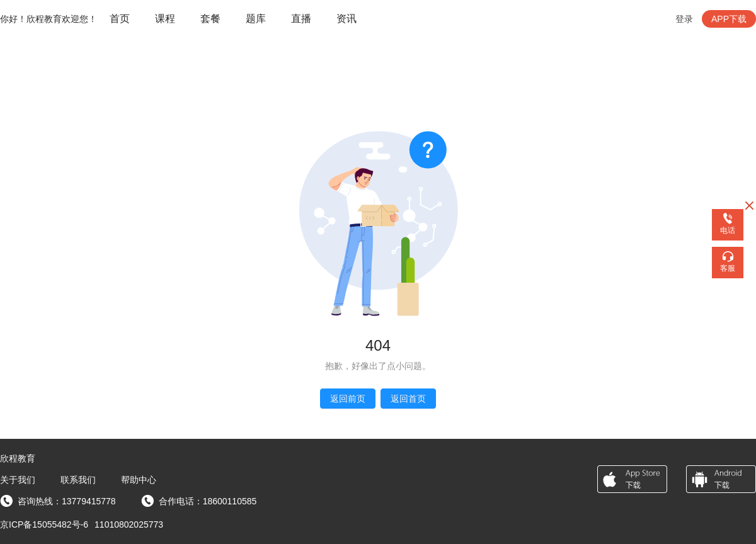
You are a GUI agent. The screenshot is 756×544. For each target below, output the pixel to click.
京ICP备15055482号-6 (44, 524)
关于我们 (18, 480)
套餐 (210, 19)
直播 (301, 19)
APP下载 (729, 19)
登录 (684, 19)
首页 (120, 19)
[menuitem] (120, 19)
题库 (256, 19)
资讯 (346, 19)
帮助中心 (139, 480)
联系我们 (78, 480)
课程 (165, 19)
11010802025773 (129, 524)
